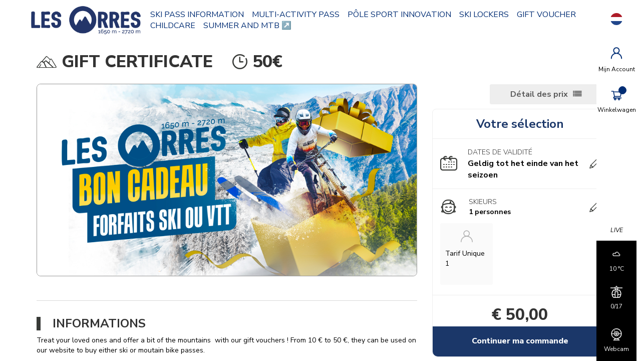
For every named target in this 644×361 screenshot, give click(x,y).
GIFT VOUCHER (186, 26)
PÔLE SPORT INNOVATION (406, 15)
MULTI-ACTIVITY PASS (302, 15)
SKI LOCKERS (491, 15)
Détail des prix (528, 94)
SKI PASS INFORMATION (204, 15)
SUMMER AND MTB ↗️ (321, 26)
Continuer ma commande (513, 341)
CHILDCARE (246, 26)
